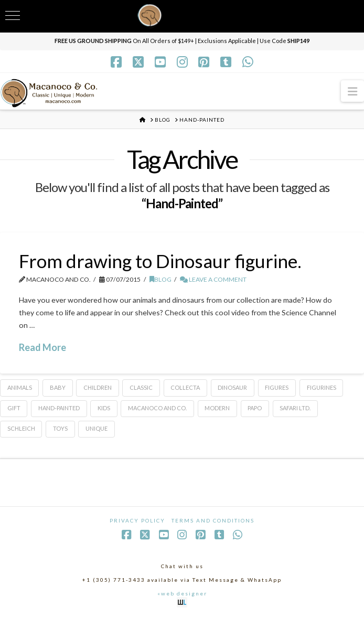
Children (98, 387)
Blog (160, 279)
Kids (104, 408)
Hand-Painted (59, 408)
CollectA (185, 387)
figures (277, 387)
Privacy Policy (137, 520)
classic (141, 387)
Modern (217, 408)
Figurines (322, 387)
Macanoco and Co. (157, 408)
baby (58, 387)
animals (20, 387)
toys (60, 428)
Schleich (21, 428)
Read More (42, 347)
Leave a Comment (213, 279)
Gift (14, 408)
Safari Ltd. (295, 408)
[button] (352, 91)
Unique (97, 428)
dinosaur (232, 387)
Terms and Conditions (213, 520)
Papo (255, 408)
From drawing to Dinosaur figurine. (160, 261)
